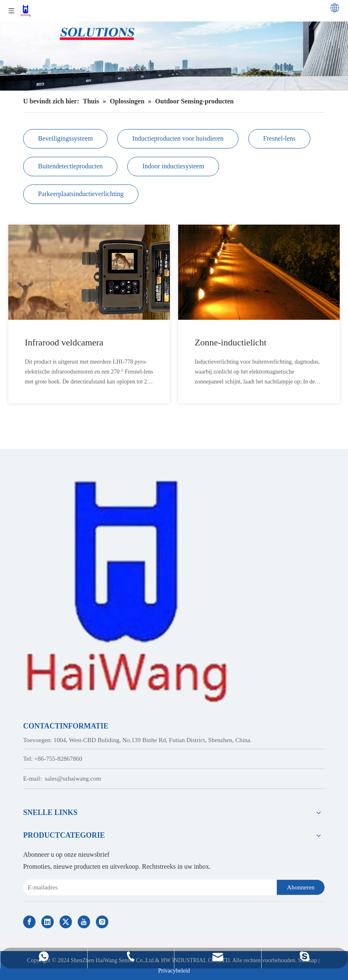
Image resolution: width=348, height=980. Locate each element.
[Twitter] (66, 922)
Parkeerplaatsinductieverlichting (81, 194)
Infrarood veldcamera (64, 342)
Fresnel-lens (279, 138)
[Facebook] (29, 922)
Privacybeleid (174, 971)
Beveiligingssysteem (65, 138)
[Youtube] (84, 922)
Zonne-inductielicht (231, 342)
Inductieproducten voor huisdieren (178, 138)
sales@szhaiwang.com (73, 779)
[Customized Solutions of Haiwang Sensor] (174, 45)
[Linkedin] (48, 922)
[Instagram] (102, 922)
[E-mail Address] (148, 887)
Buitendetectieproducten (70, 166)
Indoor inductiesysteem (173, 166)
